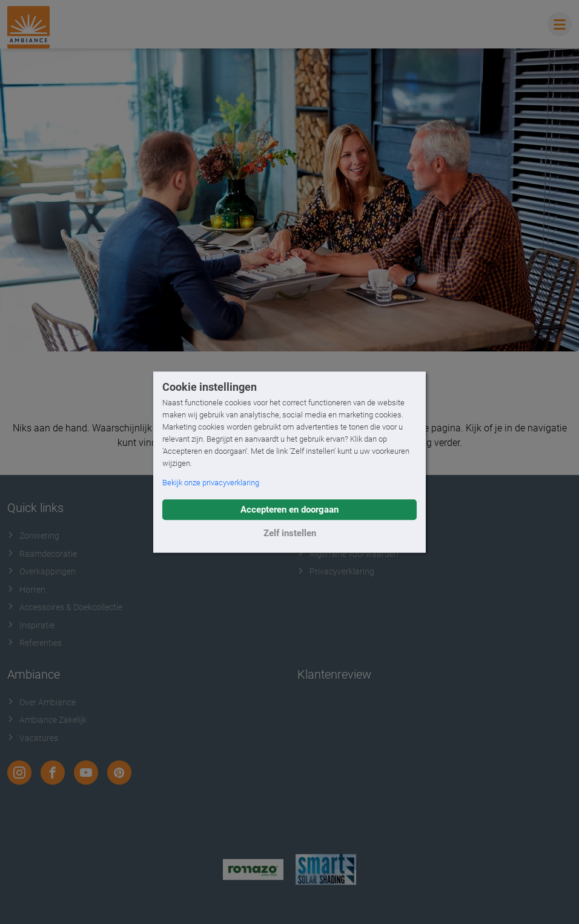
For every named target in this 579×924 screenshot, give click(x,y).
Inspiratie (31, 625)
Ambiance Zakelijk (47, 720)
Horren (26, 590)
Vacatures (33, 738)
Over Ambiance (41, 702)
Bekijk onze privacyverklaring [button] (211, 483)
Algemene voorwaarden (348, 554)
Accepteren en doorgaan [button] (289, 510)
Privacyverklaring (336, 571)
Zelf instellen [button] (290, 533)
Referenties (35, 643)
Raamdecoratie (42, 554)
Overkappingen (41, 571)
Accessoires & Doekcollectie (65, 607)
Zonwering (33, 536)
